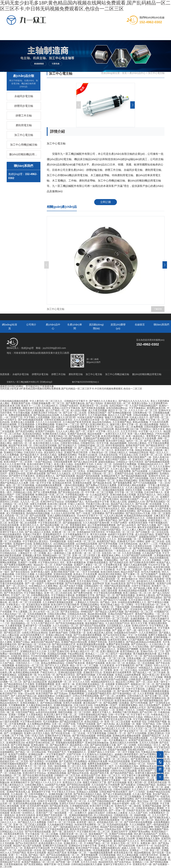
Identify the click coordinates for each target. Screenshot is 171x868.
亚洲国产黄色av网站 (140, 832)
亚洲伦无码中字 (140, 626)
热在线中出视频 (102, 630)
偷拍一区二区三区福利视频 (20, 485)
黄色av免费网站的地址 (53, 663)
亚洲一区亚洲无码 (18, 670)
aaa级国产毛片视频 (55, 785)
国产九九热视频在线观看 (37, 537)
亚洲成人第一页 (118, 546)
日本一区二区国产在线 (64, 724)
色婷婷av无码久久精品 (131, 717)
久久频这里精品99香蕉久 (39, 705)
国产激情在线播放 (125, 595)
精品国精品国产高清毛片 (19, 598)
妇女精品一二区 (107, 710)
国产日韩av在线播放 (158, 530)
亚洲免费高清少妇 (16, 743)
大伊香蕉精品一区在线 (126, 677)
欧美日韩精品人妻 (130, 651)
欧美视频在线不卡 (20, 782)
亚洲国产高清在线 (77, 434)
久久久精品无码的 (87, 747)
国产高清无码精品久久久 (39, 827)
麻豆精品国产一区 (93, 703)
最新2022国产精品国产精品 (45, 642)
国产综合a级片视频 (28, 860)
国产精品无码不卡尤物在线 (32, 759)
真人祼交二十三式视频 (151, 677)
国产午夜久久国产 (95, 836)
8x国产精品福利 (133, 698)
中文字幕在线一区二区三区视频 (42, 834)
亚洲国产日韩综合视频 (121, 834)
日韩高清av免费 (49, 630)
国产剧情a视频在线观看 (30, 420)
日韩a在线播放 (141, 415)
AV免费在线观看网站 (131, 621)
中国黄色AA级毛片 (53, 857)
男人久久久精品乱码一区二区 (67, 560)
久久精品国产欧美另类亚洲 (77, 422)
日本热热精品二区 (53, 488)
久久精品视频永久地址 (127, 766)
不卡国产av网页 (119, 523)
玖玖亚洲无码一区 (9, 778)
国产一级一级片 (65, 778)
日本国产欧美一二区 (154, 490)
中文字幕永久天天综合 (63, 792)
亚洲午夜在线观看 (36, 474)
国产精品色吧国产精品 (66, 441)
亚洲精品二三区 (141, 862)
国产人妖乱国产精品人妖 (24, 696)
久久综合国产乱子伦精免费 (106, 785)
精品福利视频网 (118, 443)
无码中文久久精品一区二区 (47, 506)
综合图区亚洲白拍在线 (149, 576)
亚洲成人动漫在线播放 (61, 701)
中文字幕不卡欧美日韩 (125, 860)
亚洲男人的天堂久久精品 (49, 731)
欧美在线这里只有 (123, 853)
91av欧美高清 (118, 584)
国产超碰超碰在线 (72, 523)
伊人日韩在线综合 (103, 815)
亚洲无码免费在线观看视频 (27, 803)
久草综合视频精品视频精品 (63, 609)
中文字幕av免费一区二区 (114, 567)
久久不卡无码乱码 (104, 701)
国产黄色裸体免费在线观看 (70, 527)
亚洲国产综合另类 (53, 600)
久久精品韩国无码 (98, 811)
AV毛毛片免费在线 (151, 572)
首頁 (124, 73)
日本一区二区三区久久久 (69, 616)
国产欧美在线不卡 (16, 827)
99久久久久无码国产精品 (13, 853)
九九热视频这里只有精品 (60, 825)
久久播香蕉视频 (14, 626)
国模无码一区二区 (23, 443)
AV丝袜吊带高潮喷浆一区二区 (90, 825)
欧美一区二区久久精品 (125, 670)
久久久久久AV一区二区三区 (143, 410)
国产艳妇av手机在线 (78, 773)
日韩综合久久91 (31, 467)
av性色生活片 (110, 656)
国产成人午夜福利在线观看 (117, 794)
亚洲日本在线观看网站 (146, 474)
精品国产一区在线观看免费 (70, 427)
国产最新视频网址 (110, 518)
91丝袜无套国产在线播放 (91, 417)
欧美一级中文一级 (65, 684)
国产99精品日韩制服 (116, 420)
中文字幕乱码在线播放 (63, 848)
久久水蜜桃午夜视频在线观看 (58, 602)
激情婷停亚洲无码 (38, 609)
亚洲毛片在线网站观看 (115, 457)
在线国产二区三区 (20, 787)
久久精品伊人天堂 (47, 628)
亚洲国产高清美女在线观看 (18, 818)
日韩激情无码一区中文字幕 (95, 443)
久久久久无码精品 (58, 579)
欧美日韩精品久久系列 (97, 527)
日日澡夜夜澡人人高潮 (119, 626)
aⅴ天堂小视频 (105, 747)
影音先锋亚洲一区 (81, 677)
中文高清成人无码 (128, 455)
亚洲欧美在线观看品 (97, 562)
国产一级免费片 (31, 708)
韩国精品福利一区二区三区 (57, 555)
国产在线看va (128, 785)
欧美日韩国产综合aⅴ (131, 598)
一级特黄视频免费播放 (90, 609)
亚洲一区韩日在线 (9, 780)
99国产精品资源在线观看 (117, 586)
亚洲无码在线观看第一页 (111, 820)
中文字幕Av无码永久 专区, (112, 509)
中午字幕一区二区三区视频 (99, 492)
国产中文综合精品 (76, 658)
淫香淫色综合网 (89, 717)
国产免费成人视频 (77, 764)
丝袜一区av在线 (26, 693)
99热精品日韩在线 (139, 452)
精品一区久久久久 (159, 452)
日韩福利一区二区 (105, 481)
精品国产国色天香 (100, 773)
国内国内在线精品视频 (38, 513)
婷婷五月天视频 (134, 490)
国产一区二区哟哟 (127, 745)
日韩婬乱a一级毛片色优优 (130, 462)
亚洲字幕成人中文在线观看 (153, 860)
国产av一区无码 (94, 689)
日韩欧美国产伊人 (139, 558)
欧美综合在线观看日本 (145, 628)
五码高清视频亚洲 (37, 614)
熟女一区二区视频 (159, 850)
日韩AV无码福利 (122, 789)
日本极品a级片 (63, 696)
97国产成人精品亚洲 (123, 787)
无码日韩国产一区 (119, 406)
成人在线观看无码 (97, 750)
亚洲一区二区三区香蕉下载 (66, 780)
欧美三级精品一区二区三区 (137, 593)
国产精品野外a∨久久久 (133, 518)
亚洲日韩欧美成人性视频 (123, 495)
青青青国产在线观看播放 (51, 459)
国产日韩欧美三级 (81, 537)
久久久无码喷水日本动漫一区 (89, 420)
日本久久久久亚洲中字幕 (13, 464)
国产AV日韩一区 (148, 712)
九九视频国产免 (87, 569)
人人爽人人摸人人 (58, 839)
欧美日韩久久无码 (140, 836)
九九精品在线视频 (107, 576)
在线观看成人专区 (43, 511)
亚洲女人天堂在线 (18, 518)
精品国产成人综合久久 (122, 504)
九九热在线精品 (108, 857)
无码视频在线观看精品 (142, 607)
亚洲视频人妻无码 (32, 555)
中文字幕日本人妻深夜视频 (136, 775)
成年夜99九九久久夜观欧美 (150, 581)
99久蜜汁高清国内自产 (146, 834)
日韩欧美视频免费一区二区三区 (48, 403)
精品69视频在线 (142, 853)
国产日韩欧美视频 (75, 689)
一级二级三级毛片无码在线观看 (138, 780)
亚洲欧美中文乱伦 (93, 672)
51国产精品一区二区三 (16, 609)
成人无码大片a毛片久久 (157, 499)
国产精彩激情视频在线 (151, 701)
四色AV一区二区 (68, 747)
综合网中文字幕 (71, 546)
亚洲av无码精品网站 (127, 481)
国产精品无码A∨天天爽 (138, 513)
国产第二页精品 (144, 665)
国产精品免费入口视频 (16, 686)
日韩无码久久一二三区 (28, 663)
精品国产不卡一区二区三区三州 (25, 546)
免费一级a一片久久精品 (86, 530)
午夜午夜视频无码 (158, 523)
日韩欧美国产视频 (157, 722)
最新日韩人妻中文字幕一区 (124, 424)
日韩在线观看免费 (63, 462)
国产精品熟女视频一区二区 (54, 525)
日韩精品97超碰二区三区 (91, 445)
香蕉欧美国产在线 (21, 403)
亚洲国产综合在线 (124, 474)
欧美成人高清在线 (93, 731)
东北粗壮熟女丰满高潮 (38, 605)
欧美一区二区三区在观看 (117, 722)
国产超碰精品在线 (53, 588)
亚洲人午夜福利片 (30, 778)
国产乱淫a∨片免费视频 (130, 857)
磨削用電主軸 (24, 125)
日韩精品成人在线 (23, 492)
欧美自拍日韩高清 (78, 787)
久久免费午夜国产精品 (106, 520)
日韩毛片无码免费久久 (100, 548)
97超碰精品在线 (51, 450)
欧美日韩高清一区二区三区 (47, 591)
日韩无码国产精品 (25, 712)
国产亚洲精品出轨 (73, 600)
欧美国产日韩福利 (45, 431)
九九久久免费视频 (9, 455)
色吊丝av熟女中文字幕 (97, 502)
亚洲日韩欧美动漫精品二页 (90, 684)
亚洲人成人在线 (118, 502)
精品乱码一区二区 (43, 565)
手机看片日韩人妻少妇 (98, 504)
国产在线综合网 (127, 846)
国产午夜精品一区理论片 (21, 441)
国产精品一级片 (37, 855)
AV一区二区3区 (33, 768)
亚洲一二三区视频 (63, 530)
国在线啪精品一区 (20, 623)
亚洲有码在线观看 (63, 574)
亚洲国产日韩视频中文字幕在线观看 (129, 818)
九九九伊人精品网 (113, 516)
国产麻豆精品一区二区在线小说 (34, 644)
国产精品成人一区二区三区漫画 (149, 672)
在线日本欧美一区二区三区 (81, 541)
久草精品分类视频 (50, 649)
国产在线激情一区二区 (61, 551)
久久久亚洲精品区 (148, 633)
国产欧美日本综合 (66, 675)
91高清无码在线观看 (119, 761)
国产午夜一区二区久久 (102, 450)
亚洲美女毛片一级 (142, 864)
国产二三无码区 (137, 792)
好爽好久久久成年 (40, 497)
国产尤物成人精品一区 (155, 857)
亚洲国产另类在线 (98, 642)
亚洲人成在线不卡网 (81, 841)
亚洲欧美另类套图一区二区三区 (45, 686)
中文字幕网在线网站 (123, 799)
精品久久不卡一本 (74, 757)
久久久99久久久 (140, 789)
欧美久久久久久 (108, 539)
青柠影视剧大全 (129, 579)
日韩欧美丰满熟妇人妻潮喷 (150, 808)
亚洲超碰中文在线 (23, 544)
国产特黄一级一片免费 (67, 862)
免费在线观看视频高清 (20, 415)
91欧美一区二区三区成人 (116, 759)
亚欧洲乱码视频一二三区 (141, 750)
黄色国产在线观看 (16, 616)
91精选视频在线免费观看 (49, 485)
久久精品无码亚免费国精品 (119, 726)
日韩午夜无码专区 (149, 855)
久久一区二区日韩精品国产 (18, 548)
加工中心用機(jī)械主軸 (24, 145)
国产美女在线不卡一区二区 (133, 731)
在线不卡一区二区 (84, 698)
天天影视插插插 (26, 424)
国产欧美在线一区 (122, 467)
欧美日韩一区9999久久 (23, 813)
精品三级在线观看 (152, 621)
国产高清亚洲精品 (33, 864)
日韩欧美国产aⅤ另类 (54, 658)
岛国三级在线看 (109, 591)
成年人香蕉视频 (41, 598)
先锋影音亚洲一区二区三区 (73, 834)
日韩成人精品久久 (118, 452)
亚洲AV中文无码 (157, 476)
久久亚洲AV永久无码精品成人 (98, 754)
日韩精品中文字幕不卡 (76, 401)
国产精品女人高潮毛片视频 (109, 612)
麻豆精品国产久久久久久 (126, 841)
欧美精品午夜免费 (98, 761)
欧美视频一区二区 (77, 853)
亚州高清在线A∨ (119, 850)
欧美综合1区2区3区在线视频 (82, 710)
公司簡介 (35, 32)
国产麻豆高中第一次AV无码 (32, 808)
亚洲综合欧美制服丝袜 (97, 743)
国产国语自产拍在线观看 (93, 626)
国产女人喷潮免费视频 (45, 492)
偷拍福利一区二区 (145, 778)
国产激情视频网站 (90, 668)
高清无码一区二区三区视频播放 (125, 796)
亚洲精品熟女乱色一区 (38, 490)
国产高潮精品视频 (36, 558)
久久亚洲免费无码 (158, 403)
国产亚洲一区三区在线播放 (133, 520)
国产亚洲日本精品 (140, 759)
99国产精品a (101, 708)
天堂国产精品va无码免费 (92, 441)
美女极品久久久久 (83, 520)
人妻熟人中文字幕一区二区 (149, 787)
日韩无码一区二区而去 (74, 471)
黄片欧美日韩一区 (57, 759)
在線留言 (136, 32)
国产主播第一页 (131, 574)
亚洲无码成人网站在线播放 (132, 485)
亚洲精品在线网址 (90, 605)
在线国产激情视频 (117, 750)
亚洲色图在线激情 (41, 750)
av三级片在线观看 (9, 722)
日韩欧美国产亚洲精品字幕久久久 (147, 679)
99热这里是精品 (94, 656)
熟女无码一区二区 (123, 588)
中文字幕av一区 (55, 478)
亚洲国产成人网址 (18, 509)
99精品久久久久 (152, 717)
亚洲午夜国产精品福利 (95, 506)
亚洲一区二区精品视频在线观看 (108, 490)
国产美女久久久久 (16, 448)
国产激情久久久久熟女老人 (103, 401)
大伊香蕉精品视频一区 (77, 495)
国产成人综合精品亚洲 (35, 682)
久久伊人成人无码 (120, 469)
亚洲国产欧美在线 (108, 717)
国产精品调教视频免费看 (96, 818)
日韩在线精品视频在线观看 (14, 401)
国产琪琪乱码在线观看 (78, 785)
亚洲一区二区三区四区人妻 (86, 555)
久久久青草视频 (146, 693)
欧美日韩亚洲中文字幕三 (40, 464)
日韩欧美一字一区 (117, 733)
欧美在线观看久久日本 (50, 843)
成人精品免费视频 (149, 424)
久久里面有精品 (34, 715)
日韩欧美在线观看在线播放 (155, 691)
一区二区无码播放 (34, 621)
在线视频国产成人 (74, 502)
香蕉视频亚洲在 (78, 525)
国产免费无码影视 (83, 593)
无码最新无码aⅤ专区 (24, 731)
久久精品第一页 (19, 794)
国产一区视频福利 (13, 733)
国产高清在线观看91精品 (53, 576)
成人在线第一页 (47, 860)
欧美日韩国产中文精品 (88, 848)
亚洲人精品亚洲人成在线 (100, 633)
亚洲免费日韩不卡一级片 (101, 766)
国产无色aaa (61, 693)
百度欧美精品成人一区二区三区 (52, 811)
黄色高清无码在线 (79, 829)
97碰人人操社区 (76, 504)
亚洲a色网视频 (76, 693)
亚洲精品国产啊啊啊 (128, 649)
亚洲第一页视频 (17, 715)
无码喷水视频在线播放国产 (14, 764)
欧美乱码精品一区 (94, 722)
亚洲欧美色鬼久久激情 (148, 839)
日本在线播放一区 (32, 658)
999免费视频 (15, 658)
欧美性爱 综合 (139, 722)
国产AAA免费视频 (9, 649)
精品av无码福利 (120, 558)
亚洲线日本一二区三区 (67, 424)
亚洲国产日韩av (21, 642)
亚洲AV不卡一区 (145, 846)
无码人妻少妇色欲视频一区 (102, 691)
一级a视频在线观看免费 (100, 853)
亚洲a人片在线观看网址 (86, 738)
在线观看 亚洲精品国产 (117, 684)
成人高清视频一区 (125, 724)
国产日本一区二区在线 (75, 413)
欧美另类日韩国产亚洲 (90, 457)
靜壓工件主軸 (24, 116)
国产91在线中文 (8, 420)
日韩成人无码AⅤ (57, 481)
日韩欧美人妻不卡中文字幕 (57, 607)
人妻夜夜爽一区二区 (53, 757)
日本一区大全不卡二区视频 (98, 588)
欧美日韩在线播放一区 (113, 436)
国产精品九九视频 (147, 525)
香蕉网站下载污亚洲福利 (125, 712)
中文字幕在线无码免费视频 (108, 593)
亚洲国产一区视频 (101, 558)
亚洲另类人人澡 (62, 677)
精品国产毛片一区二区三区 (98, 860)
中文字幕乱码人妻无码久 (35, 541)
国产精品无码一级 (137, 506)
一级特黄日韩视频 (73, 588)
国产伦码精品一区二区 (117, 836)
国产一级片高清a (106, 724)
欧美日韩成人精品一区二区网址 (117, 605)
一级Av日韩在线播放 (74, 485)
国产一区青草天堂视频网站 (65, 820)
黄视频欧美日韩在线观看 (139, 637)
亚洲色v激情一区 (40, 745)
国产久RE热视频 (139, 703)
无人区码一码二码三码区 (112, 637)
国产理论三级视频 (43, 668)
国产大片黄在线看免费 (83, 619)
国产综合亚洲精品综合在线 (44, 747)
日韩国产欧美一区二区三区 (72, 801)
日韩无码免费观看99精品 (51, 719)
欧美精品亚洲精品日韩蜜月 (109, 698)
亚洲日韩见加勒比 (153, 598)
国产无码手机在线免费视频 (138, 822)
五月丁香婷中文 (85, 630)
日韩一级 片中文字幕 (40, 483)
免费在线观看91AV (110, 848)
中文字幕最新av (137, 408)
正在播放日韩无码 (103, 551)
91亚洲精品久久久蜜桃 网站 (43, 586)
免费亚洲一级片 (149, 843)
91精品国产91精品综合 (18, 750)
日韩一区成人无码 (34, 736)
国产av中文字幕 (80, 607)
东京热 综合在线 (15, 621)
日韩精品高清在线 (77, 614)
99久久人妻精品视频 (127, 855)
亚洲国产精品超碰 (152, 806)
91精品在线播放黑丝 (11, 534)
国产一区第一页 (117, 811)
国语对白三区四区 (9, 502)
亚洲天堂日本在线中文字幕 (118, 719)
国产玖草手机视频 (108, 544)
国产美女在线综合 (20, 572)
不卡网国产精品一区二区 (97, 843)
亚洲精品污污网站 (13, 452)
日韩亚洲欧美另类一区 (36, 436)
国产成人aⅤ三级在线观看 (24, 539)
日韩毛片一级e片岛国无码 (17, 698)
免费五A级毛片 (12, 588)
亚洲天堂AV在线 (17, 474)
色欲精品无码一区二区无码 (14, 761)
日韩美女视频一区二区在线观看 (143, 658)
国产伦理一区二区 (159, 417)
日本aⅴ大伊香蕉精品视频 (86, 696)
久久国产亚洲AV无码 (58, 651)
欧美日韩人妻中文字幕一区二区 (61, 715)
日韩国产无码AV (78, 799)
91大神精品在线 (26, 811)
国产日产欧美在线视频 (95, 647)
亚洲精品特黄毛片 (111, 476)
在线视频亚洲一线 (27, 675)
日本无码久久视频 (25, 574)
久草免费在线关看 (113, 565)
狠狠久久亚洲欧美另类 (117, 417)
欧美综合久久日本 (72, 782)
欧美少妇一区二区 (116, 663)
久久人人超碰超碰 (13, 436)
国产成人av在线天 (126, 525)
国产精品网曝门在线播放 (116, 703)
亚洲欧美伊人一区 (73, 843)
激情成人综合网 (161, 726)
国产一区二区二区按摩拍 (113, 696)
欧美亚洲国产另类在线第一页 (52, 815)
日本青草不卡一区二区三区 (99, 427)
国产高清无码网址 (25, 431)
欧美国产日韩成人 (34, 647)
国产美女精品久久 (67, 445)
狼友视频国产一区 (98, 834)
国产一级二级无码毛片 (64, 832)
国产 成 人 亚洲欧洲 (131, 560)
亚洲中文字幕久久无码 (12, 532)
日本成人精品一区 (142, 467)
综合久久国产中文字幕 (34, 654)
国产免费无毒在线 (75, 403)
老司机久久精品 (48, 455)
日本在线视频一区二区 (30, 757)
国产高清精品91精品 (15, 558)
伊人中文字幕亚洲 (23, 457)
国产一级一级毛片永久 (138, 630)
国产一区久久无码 (16, 726)
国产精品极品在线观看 (50, 796)
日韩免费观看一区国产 (106, 705)
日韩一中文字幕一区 (119, 715)
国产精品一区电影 (83, 511)
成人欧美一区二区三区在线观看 (30, 581)
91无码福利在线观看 (118, 825)
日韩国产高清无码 (136, 811)
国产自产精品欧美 (103, 841)
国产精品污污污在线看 (115, 600)
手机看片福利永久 (40, 661)
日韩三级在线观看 (101, 803)
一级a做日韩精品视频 (75, 429)
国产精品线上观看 (143, 588)
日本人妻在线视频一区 (100, 799)
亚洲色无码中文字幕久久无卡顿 (25, 450)
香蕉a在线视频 (140, 422)
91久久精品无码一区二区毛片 (24, 740)
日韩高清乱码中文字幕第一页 (35, 780)
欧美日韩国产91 (8, 693)
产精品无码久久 (48, 672)
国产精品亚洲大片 (30, 455)
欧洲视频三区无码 (75, 469)
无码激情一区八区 (140, 469)
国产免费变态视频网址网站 (18, 565)
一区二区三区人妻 (116, 658)
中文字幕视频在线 (95, 459)
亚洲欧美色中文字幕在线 (58, 736)
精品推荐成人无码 (79, 745)
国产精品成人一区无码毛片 (95, 546)
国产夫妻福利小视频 (90, 729)
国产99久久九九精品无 (59, 474)
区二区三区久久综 (77, 766)
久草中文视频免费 (123, 747)
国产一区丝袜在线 (133, 609)
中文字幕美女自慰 (13, 796)
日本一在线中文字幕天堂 (44, 801)
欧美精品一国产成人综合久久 (100, 649)
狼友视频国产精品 (95, 623)
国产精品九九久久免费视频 (92, 640)
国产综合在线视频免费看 (39, 448)
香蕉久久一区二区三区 (38, 726)
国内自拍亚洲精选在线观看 (85, 598)
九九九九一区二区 (30, 502)
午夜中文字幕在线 (135, 689)
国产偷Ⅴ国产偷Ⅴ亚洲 (128, 691)
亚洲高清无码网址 (126, 511)
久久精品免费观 (44, 574)
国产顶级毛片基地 (117, 506)
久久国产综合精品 (91, 780)
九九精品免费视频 (43, 738)
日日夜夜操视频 (107, 855)
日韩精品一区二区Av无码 (123, 527)
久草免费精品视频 (45, 424)
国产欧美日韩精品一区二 (146, 548)
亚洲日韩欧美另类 (32, 607)
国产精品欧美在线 (102, 483)
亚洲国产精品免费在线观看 (134, 738)
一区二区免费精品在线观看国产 (88, 726)
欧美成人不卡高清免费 (144, 438)
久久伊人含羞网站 (152, 560)
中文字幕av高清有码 (31, 722)
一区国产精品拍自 (43, 462)
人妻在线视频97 (12, 771)
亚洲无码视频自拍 (84, 701)
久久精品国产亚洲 (151, 553)
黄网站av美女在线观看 (152, 766)
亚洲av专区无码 (59, 509)
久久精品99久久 (50, 406)
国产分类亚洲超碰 (20, 745)
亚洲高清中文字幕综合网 (37, 848)
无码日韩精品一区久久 (149, 745)
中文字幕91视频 (22, 413)
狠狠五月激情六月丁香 (95, 782)
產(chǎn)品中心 (55, 34)
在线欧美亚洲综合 (20, 656)
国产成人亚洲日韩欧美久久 (95, 424)
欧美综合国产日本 (91, 775)
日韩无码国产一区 (122, 548)
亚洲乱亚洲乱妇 (156, 733)
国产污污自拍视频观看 (145, 483)
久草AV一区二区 (103, 464)
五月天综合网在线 (81, 474)
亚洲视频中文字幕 (152, 539)
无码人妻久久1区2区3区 (64, 417)
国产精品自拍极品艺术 (64, 644)
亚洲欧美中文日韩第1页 (55, 846)
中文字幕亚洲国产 (56, 754)
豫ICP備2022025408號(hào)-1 (85, 382)
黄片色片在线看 (98, 534)
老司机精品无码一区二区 (110, 822)
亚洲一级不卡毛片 (25, 527)
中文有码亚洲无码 (50, 836)
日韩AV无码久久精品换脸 (31, 410)
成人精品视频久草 (16, 490)
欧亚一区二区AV (92, 740)
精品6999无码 (106, 862)
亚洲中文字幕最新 (111, 780)
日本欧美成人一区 (16, 605)
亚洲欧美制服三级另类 (60, 794)
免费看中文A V (29, 567)
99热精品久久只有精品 (140, 567)
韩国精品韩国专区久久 (103, 682)
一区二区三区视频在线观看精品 (70, 691)
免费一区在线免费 (32, 637)
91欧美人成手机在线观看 (29, 469)
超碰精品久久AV (137, 502)
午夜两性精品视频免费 (70, 628)
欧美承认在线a (140, 403)
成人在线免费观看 (75, 719)
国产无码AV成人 (140, 644)
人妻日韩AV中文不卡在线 (22, 717)
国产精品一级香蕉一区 (102, 607)
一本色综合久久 (122, 551)
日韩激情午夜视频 (54, 584)
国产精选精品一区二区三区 (139, 612)
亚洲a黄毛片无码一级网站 (131, 541)
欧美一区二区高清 (23, 506)
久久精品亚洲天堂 (99, 495)
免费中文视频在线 (158, 635)
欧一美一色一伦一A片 (142, 448)
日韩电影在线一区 (123, 815)
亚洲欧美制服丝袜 (63, 705)
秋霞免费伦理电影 (56, 558)
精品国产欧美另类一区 (20, 445)
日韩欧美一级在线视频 (54, 637)
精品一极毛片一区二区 (131, 656)
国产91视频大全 (154, 640)
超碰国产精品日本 (151, 736)
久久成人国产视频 (142, 794)
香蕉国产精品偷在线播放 (66, 668)
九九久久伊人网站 (65, 431)
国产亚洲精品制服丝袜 (120, 413)
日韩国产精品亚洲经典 (95, 796)
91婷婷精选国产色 (50, 729)
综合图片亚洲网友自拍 (154, 698)
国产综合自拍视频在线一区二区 (63, 855)
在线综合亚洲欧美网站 (72, 656)
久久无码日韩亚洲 (92, 628)
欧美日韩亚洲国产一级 (139, 457)
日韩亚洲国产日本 (73, 796)
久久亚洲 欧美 (107, 665)
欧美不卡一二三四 (31, 406)
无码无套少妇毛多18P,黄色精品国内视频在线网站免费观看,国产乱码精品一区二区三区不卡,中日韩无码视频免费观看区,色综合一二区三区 (71, 389)
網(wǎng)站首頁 (15, 34)
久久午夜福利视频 (97, 415)
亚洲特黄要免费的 (128, 705)
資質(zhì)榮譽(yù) (116, 34)
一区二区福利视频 (93, 560)
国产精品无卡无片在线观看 (40, 616)
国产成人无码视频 (43, 457)
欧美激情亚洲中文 (60, 598)
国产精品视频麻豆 (110, 598)
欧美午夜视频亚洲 (76, 562)
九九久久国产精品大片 (43, 623)
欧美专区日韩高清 (26, 815)
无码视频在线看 (58, 541)
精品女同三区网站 (125, 682)
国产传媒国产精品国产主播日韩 (59, 850)
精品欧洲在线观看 (97, 614)
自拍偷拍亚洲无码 (33, 488)
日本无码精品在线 (128, 544)
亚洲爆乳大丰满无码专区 (135, 829)
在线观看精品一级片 (66, 640)
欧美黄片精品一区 (58, 436)
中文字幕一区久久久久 (108, 431)
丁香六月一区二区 (13, 429)
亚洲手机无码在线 (141, 761)
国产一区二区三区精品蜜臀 (139, 827)
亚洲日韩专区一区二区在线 (94, 406)
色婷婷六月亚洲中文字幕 (121, 534)
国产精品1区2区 (12, 633)
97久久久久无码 (81, 682)
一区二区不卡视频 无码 (128, 752)
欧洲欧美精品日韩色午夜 (140, 509)
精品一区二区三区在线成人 (39, 677)
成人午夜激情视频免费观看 (102, 525)
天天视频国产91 (151, 796)
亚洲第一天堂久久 (126, 710)
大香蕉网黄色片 (157, 813)
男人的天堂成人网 (96, 658)
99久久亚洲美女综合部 (140, 546)
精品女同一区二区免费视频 (129, 427)
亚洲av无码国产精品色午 (121, 614)
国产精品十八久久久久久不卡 (46, 782)
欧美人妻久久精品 (64, 464)
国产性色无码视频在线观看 (70, 623)
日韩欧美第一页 (77, 633)
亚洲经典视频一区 (140, 619)
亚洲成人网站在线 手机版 (59, 635)
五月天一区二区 (105, 686)
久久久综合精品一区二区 (65, 626)
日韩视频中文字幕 (104, 778)
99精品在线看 (79, 750)
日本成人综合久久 (139, 417)
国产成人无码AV (94, 403)
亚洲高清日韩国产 (97, 413)
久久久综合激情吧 (74, 478)
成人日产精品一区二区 (57, 410)
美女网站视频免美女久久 (24, 459)
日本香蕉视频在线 (13, 864)
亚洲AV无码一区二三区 (151, 649)
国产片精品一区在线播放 (29, 600)
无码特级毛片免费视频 (125, 464)
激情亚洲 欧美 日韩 (10, 406)
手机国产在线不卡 (112, 768)
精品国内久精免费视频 (105, 839)
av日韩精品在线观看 (64, 544)
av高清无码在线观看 (46, 712)
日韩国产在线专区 (69, 406)
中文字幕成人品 (67, 630)
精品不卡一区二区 (118, 410)
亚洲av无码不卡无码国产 (124, 537)
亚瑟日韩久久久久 (30, 525)
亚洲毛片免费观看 (113, 609)
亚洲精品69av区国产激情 (100, 471)
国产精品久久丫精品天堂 (82, 579)
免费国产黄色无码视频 (118, 644)
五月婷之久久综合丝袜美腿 (25, 841)
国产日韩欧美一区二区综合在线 (152, 532)
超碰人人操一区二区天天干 (59, 621)
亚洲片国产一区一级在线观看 (51, 813)
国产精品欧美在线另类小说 (98, 789)
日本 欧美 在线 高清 (103, 677)
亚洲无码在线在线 (94, 478)
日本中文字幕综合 (141, 586)
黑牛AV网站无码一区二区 (154, 841)
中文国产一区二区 (20, 595)
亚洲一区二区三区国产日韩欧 (79, 488)
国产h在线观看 (140, 471)
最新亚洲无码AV (76, 771)
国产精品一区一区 (105, 595)
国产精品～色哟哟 (53, 429)
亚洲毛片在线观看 (72, 703)
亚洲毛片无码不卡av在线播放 (75, 803)
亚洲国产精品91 (39, 787)
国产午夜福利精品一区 (124, 693)
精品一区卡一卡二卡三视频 (84, 665)
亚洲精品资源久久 (43, 544)
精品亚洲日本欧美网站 (110, 574)
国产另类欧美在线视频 (93, 408)
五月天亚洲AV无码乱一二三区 (92, 581)
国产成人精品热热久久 (120, 647)
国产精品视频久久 (157, 708)
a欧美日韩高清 (48, 778)
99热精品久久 (146, 668)
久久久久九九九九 (72, 506)
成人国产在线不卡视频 (71, 586)
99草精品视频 (104, 736)
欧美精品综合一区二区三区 (30, 665)
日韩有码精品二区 (63, 511)
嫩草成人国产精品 (127, 801)
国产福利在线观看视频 (97, 771)
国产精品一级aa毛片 (54, 469)
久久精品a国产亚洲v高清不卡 (66, 661)
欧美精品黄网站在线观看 (26, 672)
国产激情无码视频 (86, 675)
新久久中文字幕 (139, 623)
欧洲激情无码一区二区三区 (18, 438)
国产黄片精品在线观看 (84, 736)
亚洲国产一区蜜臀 (27, 562)
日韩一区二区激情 (161, 513)
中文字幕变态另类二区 (16, 640)
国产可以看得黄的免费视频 (88, 635)
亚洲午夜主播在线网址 (147, 773)
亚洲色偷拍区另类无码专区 (91, 532)
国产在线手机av (123, 862)
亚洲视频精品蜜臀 (84, 778)
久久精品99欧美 (94, 759)
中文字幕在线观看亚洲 (57, 829)
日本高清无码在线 (108, 455)
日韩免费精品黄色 (40, 595)
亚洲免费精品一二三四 (89, 499)
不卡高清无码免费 (159, 422)
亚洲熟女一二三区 (139, 850)
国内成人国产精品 (23, 738)
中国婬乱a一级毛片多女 (152, 429)
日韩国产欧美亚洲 (75, 663)
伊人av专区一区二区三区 (46, 612)
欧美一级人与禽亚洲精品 (141, 434)
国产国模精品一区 (160, 647)
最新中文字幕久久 (102, 712)
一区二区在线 (78, 733)
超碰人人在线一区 (131, 848)
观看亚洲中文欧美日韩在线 (37, 408)
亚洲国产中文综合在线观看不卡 (82, 539)
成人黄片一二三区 (148, 544)
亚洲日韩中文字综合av (52, 502)
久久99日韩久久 (158, 644)
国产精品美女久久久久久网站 (64, 518)
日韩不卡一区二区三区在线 (61, 822)
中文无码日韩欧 (141, 647)
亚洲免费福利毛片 (52, 534)
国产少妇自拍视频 (139, 478)
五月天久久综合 (89, 862)
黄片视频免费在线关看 (145, 654)
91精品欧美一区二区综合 (61, 808)
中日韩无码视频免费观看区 (45, 656)
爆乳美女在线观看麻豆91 (150, 527)
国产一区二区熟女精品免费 (61, 581)
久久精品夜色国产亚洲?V (73, 415)
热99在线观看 (20, 569)
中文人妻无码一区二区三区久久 (46, 401)
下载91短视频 (122, 607)
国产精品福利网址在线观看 (82, 576)
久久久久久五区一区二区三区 (142, 729)
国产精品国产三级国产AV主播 (84, 436)
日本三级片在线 (39, 579)
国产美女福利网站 (115, 513)
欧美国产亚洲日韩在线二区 (143, 740)
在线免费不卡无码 (84, 464)
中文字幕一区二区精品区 (129, 569)
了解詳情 (158, 309)
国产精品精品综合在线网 (46, 415)
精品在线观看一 (96, 434)
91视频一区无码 (92, 679)
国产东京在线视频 (117, 782)
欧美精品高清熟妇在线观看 (138, 516)
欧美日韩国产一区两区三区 (152, 771)
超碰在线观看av (46, 696)
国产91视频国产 (149, 574)
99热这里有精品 (143, 450)
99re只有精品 (146, 579)
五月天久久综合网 (149, 743)
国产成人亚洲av (152, 441)
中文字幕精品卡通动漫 (63, 595)
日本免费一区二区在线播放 (36, 619)
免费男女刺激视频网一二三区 (103, 764)
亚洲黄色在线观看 (82, 483)
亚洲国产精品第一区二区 (146, 497)
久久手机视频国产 (13, 691)
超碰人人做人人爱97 (105, 511)
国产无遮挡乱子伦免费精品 (73, 761)
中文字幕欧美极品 (33, 593)
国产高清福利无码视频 (78, 558)
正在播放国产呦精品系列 (98, 693)
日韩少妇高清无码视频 (45, 445)
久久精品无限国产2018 (117, 623)
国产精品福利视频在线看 (134, 476)
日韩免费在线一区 (142, 413)
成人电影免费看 (123, 471)
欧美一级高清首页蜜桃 (68, 717)
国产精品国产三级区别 (25, 689)
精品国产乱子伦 (39, 839)
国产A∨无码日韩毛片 (26, 843)
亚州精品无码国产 (120, 448)
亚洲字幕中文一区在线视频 (37, 626)
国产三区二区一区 (27, 628)
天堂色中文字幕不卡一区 (90, 516)
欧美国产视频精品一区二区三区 (17, 471)
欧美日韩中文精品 (115, 441)
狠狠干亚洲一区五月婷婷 (57, 864)
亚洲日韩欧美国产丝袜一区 (153, 481)
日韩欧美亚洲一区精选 (72, 649)
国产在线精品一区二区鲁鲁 (98, 670)
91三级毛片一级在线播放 (119, 654)
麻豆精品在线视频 (119, 708)
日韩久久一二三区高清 (95, 661)
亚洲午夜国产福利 (58, 633)
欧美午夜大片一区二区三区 (32, 766)
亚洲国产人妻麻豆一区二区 (88, 565)
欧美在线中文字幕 (124, 450)
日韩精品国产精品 (146, 785)
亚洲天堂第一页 (76, 759)
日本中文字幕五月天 (28, 836)
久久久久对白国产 (73, 679)
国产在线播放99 (94, 719)
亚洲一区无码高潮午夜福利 (34, 806)
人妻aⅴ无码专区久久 (49, 567)
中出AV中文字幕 (157, 565)
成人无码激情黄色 (16, 513)
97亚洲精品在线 (39, 551)
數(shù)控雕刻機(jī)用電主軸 (25, 154)
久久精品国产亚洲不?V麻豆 (55, 841)
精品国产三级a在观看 (134, 768)
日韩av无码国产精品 (110, 530)
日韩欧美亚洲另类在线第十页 (28, 829)
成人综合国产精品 (144, 534)
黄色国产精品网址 (144, 614)
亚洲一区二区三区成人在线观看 (30, 825)
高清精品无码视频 (57, 654)
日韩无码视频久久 (38, 794)
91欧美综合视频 (71, 591)
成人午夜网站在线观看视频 (146, 551)
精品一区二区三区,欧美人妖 (72, 548)
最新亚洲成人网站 (111, 555)
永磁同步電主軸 (24, 96)
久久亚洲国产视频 (20, 551)
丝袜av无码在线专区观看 (105, 621)
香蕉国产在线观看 (95, 663)
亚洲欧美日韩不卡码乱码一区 (46, 413)
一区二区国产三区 (13, 417)
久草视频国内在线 (79, 806)
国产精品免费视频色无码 (48, 471)
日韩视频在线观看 (52, 546)
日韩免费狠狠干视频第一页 (30, 499)
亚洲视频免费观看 (45, 684)
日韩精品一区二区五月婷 (16, 504)
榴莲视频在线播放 (13, 537)
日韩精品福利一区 (93, 586)
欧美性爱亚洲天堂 (61, 619)
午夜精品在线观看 (150, 752)
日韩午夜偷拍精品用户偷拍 (93, 715)
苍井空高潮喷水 (117, 642)
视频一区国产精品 (145, 724)
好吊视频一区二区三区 (112, 616)
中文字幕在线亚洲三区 (50, 523)
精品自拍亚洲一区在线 (30, 850)
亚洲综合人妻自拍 (146, 595)
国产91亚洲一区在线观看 (148, 504)
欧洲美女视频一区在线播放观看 (93, 850)
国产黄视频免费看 (122, 483)
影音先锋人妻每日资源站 (64, 497)
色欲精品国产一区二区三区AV (24, 630)
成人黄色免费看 (38, 764)
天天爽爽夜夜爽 (17, 705)
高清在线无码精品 (32, 434)
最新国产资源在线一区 (80, 839)
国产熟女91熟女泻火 (31, 588)
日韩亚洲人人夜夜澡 (117, 813)
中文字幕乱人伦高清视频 (37, 417)
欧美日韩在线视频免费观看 (69, 670)
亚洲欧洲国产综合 (124, 778)
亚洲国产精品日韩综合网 (101, 429)
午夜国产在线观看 (86, 724)
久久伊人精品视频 (135, 488)
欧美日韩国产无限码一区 (118, 459)
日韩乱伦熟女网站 (57, 614)
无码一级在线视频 (57, 766)
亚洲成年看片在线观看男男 (117, 672)
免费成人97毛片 (138, 708)
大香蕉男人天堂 (24, 530)
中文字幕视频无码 (125, 665)
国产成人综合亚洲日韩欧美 (117, 497)
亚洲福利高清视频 (57, 773)
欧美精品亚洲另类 (62, 483)
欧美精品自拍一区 (101, 537)
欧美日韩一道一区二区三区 (86, 553)
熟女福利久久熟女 (53, 452)
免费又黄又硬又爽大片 (65, 457)
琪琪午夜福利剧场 (115, 445)
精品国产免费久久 (60, 537)
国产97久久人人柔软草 (57, 665)
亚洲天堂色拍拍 (28, 710)
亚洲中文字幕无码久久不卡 (117, 864)
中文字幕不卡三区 (140, 715)
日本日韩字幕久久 (153, 492)
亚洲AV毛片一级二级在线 (128, 806)
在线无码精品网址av (117, 408)
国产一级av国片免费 (39, 509)
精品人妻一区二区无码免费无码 (79, 686)
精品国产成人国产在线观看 (27, 846)
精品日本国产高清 (130, 572)
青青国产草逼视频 (13, 488)
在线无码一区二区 (111, 553)
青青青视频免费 (89, 855)
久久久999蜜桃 (137, 825)
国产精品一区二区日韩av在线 (31, 752)
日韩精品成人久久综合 (12, 832)
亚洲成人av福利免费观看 (128, 675)
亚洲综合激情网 (8, 424)
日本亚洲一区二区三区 (151, 455)
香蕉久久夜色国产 (73, 857)
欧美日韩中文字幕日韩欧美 (65, 605)
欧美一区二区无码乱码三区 (47, 818)
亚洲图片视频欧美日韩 (18, 801)
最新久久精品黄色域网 (135, 565)
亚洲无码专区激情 (138, 523)
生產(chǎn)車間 (75, 34)
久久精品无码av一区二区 (13, 614)
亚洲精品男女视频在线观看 (127, 736)
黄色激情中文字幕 (41, 792)
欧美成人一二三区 (95, 654)
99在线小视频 (111, 731)
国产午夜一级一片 (127, 576)
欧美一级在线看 (53, 647)
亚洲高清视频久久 (30, 703)
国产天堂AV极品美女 (146, 799)
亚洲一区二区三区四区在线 (58, 593)
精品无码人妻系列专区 (25, 719)
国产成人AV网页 (90, 827)
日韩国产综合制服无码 (148, 710)
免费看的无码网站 (67, 455)
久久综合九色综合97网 (63, 513)
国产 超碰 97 (119, 630)
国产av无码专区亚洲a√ (115, 635)
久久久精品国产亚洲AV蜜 (96, 523)
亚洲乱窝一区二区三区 (64, 532)
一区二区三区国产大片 (97, 469)
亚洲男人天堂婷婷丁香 (37, 701)
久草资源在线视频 (90, 518)
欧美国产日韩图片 (18, 754)
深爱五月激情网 (38, 504)
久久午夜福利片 (129, 668)
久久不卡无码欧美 (106, 569)
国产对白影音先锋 (60, 733)
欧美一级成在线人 (135, 436)
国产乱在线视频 (91, 616)
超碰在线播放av (107, 462)
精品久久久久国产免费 (120, 415)
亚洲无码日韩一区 (45, 527)
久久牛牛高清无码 (135, 616)
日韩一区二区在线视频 (18, 839)
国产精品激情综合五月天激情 (19, 684)
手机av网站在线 (76, 654)
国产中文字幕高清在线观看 (141, 584)
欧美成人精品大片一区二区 (81, 481)
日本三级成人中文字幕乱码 (122, 661)
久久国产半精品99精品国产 (144, 406)
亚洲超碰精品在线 (45, 427)
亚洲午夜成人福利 (40, 572)
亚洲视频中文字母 (85, 595)
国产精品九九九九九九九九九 (134, 401)
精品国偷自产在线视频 (116, 478)
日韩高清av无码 (113, 829)
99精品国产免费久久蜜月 (39, 520)
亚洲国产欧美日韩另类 (76, 452)
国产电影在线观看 (66, 476)
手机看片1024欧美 (88, 455)
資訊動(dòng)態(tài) (96, 34)
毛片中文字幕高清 (9, 481)
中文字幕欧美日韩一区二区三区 (93, 832)
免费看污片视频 (136, 420)
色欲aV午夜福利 (120, 803)
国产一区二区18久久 (17, 586)
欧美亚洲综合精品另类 (126, 701)
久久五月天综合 (129, 431)
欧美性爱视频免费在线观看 (91, 644)
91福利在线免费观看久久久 (132, 602)
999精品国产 (87, 612)
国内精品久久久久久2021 (49, 679)
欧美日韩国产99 (44, 693)
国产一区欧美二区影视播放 (90, 513)
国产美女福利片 (26, 679)
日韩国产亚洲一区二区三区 (139, 820)
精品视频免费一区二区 (60, 682)
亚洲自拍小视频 (143, 726)
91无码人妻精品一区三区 (132, 764)
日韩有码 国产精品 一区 (41, 670)
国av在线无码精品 (102, 422)
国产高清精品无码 (119, 562)
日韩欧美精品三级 (68, 569)
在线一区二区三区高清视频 (144, 803)
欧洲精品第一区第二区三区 (50, 495)
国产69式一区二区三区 (90, 497)
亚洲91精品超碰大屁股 (70, 672)
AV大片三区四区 (44, 441)
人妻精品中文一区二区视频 (32, 553)
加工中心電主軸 (24, 135)
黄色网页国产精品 (106, 541)
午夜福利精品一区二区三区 (97, 467)
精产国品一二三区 (153, 609)
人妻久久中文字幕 (83, 551)
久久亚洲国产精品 (122, 422)
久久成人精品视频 (151, 848)
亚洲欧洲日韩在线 (20, 661)
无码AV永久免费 (159, 469)
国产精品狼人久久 (16, 520)
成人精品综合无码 (70, 567)
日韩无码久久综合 (33, 452)
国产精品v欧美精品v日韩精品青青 (144, 642)
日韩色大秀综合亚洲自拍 (35, 633)
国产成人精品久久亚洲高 (38, 532)
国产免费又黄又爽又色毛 (41, 640)
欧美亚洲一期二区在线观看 (23, 523)
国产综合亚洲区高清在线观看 (38, 775)
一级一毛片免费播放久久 (115, 740)
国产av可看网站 (148, 754)
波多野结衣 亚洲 (101, 584)
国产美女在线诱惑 (33, 429)
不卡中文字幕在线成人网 (26, 576)
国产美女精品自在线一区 (71, 492)
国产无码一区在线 (153, 569)
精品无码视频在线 (159, 558)
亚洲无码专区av (47, 789)
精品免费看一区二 (105, 808)
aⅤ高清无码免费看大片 (32, 635)
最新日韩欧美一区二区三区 (75, 450)
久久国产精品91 (12, 619)
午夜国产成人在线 (72, 818)
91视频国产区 (161, 612)
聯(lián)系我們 (156, 34)
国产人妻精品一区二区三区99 (94, 448)
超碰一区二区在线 (155, 541)
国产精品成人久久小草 (113, 729)
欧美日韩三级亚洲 (57, 504)
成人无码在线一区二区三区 (14, 516)
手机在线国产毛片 (57, 752)
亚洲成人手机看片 (32, 534)
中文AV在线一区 (46, 675)
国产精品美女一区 (125, 808)
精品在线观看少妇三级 (127, 429)
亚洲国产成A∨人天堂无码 (101, 752)
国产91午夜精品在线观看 (78, 584)
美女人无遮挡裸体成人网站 (18, 511)
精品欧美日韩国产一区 (132, 499)
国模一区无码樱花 (90, 591)
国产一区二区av (144, 682)
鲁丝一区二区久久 (111, 775)
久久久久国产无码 (138, 813)
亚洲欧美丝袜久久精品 (54, 434)
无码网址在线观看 (73, 740)
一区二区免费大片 (77, 813)
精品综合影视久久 (43, 530)
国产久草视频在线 (80, 490)
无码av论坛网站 (8, 729)
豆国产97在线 (74, 754)
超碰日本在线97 (96, 813)
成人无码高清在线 (52, 768)
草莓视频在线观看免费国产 (70, 743)
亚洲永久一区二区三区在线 (52, 710)
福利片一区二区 (134, 441)
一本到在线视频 (8, 628)
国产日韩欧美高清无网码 (142, 562)
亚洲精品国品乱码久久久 (151, 464)
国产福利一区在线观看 (39, 560)
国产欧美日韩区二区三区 (122, 581)
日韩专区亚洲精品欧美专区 (58, 420)
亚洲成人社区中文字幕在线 (66, 408)
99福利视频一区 (142, 815)
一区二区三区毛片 (72, 768)
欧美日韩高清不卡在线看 (69, 789)
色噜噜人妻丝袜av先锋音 (51, 689)
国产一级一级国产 (34, 584)
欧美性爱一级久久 (93, 600)
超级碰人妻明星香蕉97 (127, 754)
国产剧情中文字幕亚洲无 (22, 476)
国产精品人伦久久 (85, 808)
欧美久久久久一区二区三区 (30, 799)
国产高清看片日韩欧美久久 (110, 488)
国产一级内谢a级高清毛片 (67, 827)
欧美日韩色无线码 (110, 572)
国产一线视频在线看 (19, 497)
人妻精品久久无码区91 (87, 602)
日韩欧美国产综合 (43, 438)
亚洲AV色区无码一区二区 (117, 403)
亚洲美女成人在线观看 (23, 422)
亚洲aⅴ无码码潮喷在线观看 (68, 438)
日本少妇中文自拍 (83, 705)
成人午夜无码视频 (98, 410)
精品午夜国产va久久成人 (70, 860)
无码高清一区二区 (64, 698)
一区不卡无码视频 (90, 572)
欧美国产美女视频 (38, 518)
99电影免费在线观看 (51, 740)
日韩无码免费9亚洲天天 (150, 661)
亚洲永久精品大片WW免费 (124, 743)
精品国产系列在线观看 (88, 476)
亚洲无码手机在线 (157, 782)
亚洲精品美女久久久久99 (33, 651)
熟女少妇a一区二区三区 (150, 801)
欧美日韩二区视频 (109, 738)
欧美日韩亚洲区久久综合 (46, 443)
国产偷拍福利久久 (73, 731)
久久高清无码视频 (131, 553)
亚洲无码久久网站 (142, 459)
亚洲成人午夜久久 (108, 846)
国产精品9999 (91, 857)
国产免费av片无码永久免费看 (101, 485)
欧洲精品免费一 (37, 754)
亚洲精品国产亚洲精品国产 (97, 438)
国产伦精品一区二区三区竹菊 (60, 499)
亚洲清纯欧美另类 (92, 768)
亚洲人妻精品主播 (109, 651)
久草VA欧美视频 (105, 675)
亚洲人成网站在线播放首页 (61, 516)
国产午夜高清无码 (13, 593)
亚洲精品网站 (111, 560)
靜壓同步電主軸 (24, 106)
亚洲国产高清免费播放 (23, 427)
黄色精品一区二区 (63, 738)
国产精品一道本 (108, 602)
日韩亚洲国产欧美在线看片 (113, 792)
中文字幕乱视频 (141, 719)
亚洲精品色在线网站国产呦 (18, 668)
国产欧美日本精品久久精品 (88, 794)
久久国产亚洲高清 (63, 520)
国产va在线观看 (38, 516)
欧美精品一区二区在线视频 (140, 663)
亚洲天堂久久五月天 (116, 434)
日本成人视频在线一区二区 (54, 708)
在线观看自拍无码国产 (126, 633)
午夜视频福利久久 (77, 752)
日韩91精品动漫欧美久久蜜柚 (87, 864)
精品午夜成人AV (151, 675)
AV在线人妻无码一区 (100, 787)
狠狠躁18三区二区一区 (143, 684)
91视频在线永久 (69, 729)
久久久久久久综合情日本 (48, 422)
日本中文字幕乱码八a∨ (54, 771)
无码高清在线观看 (9, 525)
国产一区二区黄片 (85, 431)
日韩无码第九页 (135, 696)
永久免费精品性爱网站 (39, 724)
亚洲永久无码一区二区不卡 (125, 843)
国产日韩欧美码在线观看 (51, 539)
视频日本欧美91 (74, 467)
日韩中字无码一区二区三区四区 (113, 619)
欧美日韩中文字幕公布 (102, 806)
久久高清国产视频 (154, 686)
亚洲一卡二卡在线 (18, 855)
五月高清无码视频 (143, 747)
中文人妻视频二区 (23, 612)
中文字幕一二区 (12, 820)
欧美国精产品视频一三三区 (117, 628)
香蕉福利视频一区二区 (129, 539)
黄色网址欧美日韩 (156, 408)
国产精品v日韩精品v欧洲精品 (83, 637)
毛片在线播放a (51, 722)
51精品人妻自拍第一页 (108, 579)
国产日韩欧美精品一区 (45, 548)
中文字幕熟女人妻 (159, 626)
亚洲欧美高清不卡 (110, 668)
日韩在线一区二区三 (103, 474)
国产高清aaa (144, 511)
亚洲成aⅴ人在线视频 (87, 792)
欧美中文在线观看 (37, 853)
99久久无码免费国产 (150, 705)
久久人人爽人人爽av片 (134, 530)
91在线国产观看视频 (149, 670)
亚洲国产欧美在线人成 (18, 792)
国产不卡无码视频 (137, 733)
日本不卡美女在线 (159, 478)
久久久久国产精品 (72, 647)
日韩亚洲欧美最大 (34, 785)
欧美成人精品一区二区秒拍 (36, 820)
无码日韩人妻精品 (137, 443)
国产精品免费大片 (59, 745)
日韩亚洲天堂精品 (70, 443)
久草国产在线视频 (63, 565)
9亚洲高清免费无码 (14, 834)
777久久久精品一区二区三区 (30, 478)
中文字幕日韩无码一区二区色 (151, 605)
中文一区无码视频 (138, 635)
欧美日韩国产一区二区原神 (18, 462)
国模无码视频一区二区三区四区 (74, 712)
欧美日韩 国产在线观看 (25, 789)
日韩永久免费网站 (46, 717)
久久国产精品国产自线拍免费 (137, 555)
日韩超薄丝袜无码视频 (57, 799)
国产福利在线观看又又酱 (103, 745)
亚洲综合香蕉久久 (45, 476)
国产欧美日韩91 (111, 499)
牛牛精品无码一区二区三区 (120, 532)
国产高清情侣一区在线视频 (43, 569)
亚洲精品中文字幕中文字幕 (83, 846)
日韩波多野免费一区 (114, 689)
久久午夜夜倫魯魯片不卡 (76, 534)
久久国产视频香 (136, 640)
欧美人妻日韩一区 (137, 782)
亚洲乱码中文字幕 (160, 719)
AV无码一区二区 (83, 621)
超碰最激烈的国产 (148, 537)
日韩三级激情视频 (25, 495)
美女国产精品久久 (146, 495)
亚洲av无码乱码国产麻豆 (13, 560)
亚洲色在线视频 (89, 820)
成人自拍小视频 (78, 410)
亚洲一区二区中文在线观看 (38, 691)
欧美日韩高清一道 (122, 438)
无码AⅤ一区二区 (155, 764)
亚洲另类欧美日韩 (74, 459)
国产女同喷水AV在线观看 (33, 481)
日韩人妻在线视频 (60, 490)
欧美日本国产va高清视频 (114, 679)
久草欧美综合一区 (98, 452)
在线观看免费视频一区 (65, 448)
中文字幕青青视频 (97, 733)
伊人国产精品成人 (23, 591)
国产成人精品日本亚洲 (85, 462)
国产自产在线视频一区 (81, 708)
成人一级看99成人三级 (59, 553)
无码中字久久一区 (13, 848)
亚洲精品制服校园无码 (81, 815)
